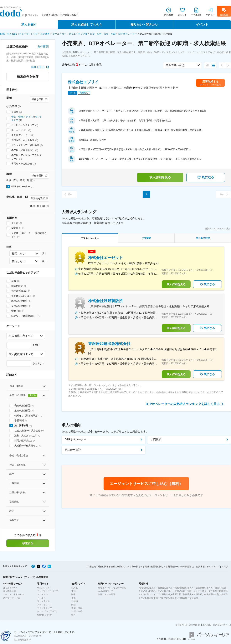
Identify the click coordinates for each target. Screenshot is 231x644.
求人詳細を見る (160, 177)
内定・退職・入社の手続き (194, 591)
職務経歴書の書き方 (184, 588)
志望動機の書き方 (204, 588)
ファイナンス (44, 601)
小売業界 (45, 34)
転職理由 (187, 594)
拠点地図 (193, 625)
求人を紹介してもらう (87, 25)
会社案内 (179, 625)
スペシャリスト (45, 605)
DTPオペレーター (128, 34)
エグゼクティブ (45, 608)
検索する (28, 543)
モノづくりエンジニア (48, 591)
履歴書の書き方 (165, 588)
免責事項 (200, 567)
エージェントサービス (14, 594)
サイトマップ (213, 567)
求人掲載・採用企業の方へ (215, 625)
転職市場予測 (151, 598)
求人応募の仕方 (152, 591)
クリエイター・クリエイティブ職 (70, 34)
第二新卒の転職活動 (218, 591)
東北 (74, 591)
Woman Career (44, 615)
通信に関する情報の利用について (114, 567)
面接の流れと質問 (170, 591)
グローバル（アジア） (48, 611)
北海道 (75, 588)
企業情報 (194, 598)
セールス (41, 598)
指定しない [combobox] (19, 253)
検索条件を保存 (28, 76)
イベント (202, 25)
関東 (74, 594)
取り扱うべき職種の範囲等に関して (149, 567)
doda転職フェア (106, 591)
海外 (74, 615)
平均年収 (166, 594)
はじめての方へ (10, 588)
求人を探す (29, 25)
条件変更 (43, 47)
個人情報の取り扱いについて (28, 636)
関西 (74, 605)
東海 (74, 598)
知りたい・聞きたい (144, 25)
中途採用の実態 (212, 594)
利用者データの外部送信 (179, 567)
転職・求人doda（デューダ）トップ (19, 34)
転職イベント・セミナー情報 (112, 588)
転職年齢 (198, 594)
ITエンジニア (43, 588)
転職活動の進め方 (147, 588)
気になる (206, 177)
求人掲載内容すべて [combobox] (21, 336)
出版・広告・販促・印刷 (103, 34)
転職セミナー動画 (107, 594)
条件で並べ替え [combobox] (175, 65)
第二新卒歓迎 (73, 450)
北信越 (75, 601)
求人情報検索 (9, 591)
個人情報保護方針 (22, 640)
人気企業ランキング (150, 594)
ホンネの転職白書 (168, 598)
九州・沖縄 (77, 611)
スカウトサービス (12, 598)
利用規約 (92, 567)
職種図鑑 (183, 598)
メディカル (42, 594)
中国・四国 (77, 608)
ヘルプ (225, 567)
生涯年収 (177, 594)
